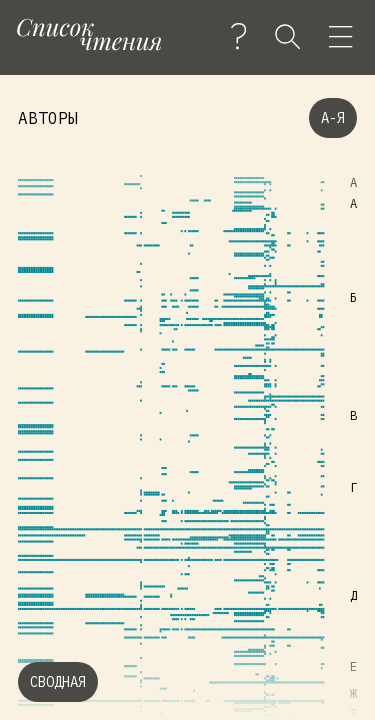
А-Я (333, 118)
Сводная (58, 682)
